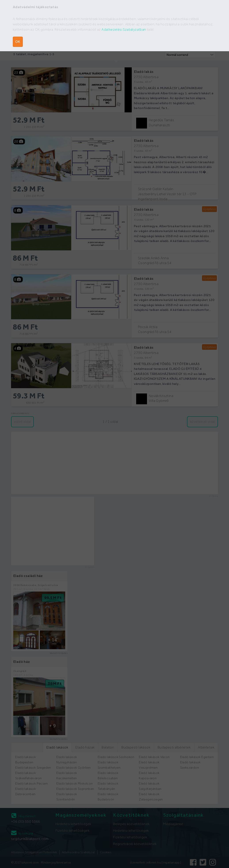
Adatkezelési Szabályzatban (124, 29)
